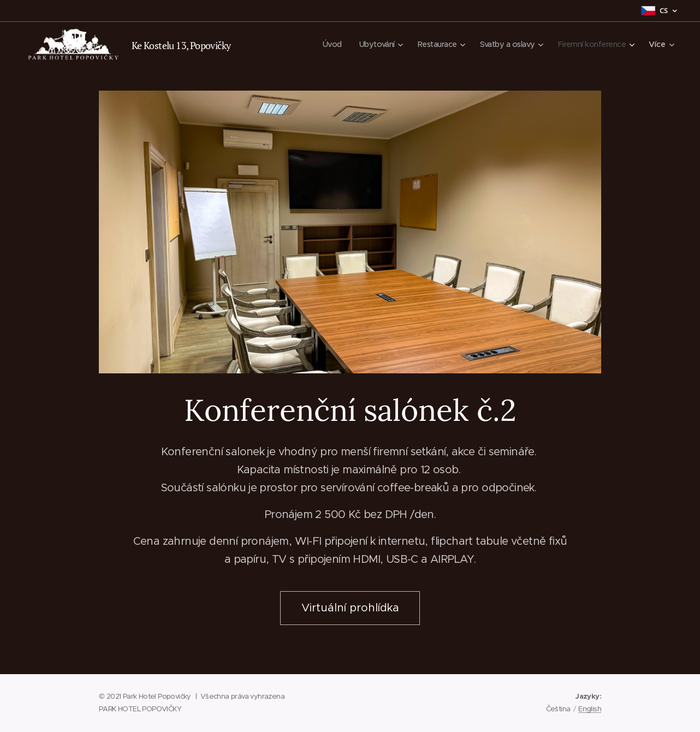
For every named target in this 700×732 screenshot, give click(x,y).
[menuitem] (319, 44)
